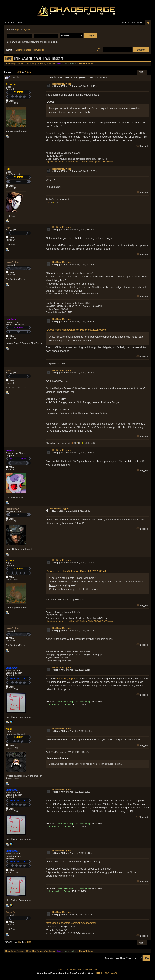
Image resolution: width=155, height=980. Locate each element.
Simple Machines (90, 969)
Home (8, 59)
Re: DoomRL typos (62, 84)
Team (38, 59)
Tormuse (11, 84)
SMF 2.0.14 (63, 969)
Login (47, 59)
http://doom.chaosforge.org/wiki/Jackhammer (71, 923)
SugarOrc (11, 912)
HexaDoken (13, 262)
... (16, 72)
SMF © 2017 (75, 969)
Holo (8, 371)
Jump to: (110, 958)
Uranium (11, 319)
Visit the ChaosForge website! (30, 50)
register (27, 29)
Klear (9, 729)
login (17, 29)
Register (58, 59)
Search (27, 59)
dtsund (10, 450)
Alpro (9, 227)
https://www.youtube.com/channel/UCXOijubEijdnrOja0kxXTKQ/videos (79, 162)
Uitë (8, 169)
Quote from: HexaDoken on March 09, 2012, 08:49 (76, 330)
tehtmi (60, 64)
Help (17, 59)
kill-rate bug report (65, 678)
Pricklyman (12, 509)
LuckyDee (12, 668)
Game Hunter (70, 64)
